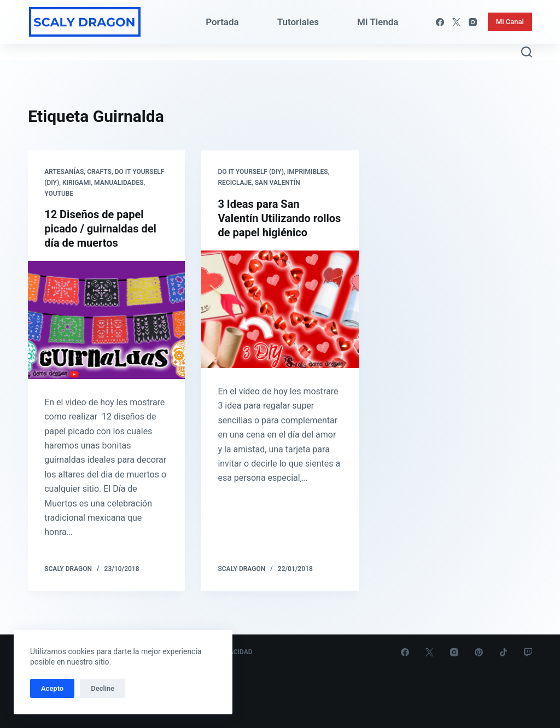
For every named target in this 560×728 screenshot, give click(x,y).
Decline (103, 688)
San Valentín (278, 183)
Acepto (52, 688)
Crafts (99, 172)
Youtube (59, 194)
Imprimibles (308, 172)
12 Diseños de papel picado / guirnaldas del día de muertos (100, 229)
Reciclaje (235, 183)
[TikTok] (503, 652)
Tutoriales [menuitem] (298, 22)
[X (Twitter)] (456, 22)
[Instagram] (473, 22)
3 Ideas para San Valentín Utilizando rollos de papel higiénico (279, 218)
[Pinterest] (479, 652)
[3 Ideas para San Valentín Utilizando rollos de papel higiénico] (280, 309)
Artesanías (64, 172)
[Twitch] (528, 652)
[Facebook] (440, 22)
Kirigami (77, 183)
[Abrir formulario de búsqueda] (527, 52)
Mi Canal (510, 22)
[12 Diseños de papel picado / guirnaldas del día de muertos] (106, 320)
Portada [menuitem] (222, 22)
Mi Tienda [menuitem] (378, 22)
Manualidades (119, 183)
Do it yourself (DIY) (251, 172)
